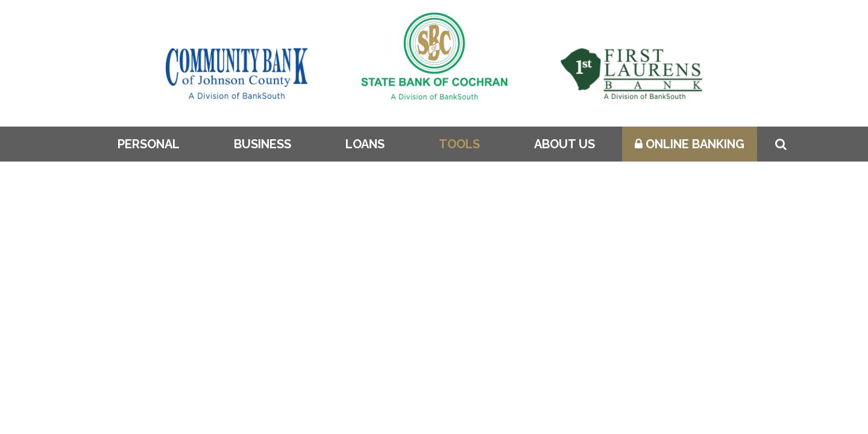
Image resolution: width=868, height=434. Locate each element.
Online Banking (690, 144)
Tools (459, 144)
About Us (565, 144)
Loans (365, 144)
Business (263, 144)
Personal (149, 144)
